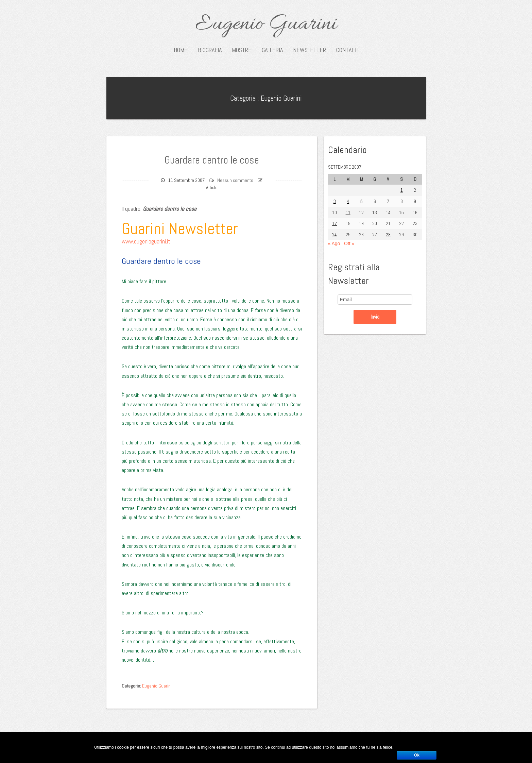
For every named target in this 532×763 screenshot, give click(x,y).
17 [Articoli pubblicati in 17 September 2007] (334, 223)
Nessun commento (235, 180)
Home (181, 50)
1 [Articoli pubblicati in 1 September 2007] (402, 190)
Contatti (347, 50)
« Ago (334, 243)
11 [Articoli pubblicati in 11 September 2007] (348, 213)
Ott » (349, 243)
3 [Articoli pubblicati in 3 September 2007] (335, 201)
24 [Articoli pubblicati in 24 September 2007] (334, 235)
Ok (417, 755)
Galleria (272, 50)
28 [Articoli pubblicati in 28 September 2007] (388, 235)
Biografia (210, 50)
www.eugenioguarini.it (146, 241)
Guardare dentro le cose (212, 159)
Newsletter (310, 50)
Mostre (242, 50)
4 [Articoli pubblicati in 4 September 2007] (348, 201)
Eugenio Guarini (266, 24)
